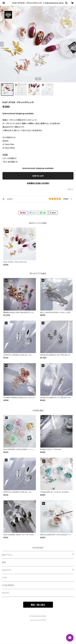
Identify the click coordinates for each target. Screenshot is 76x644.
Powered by (38, 620)
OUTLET (6, 593)
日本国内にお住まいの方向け (38, 183)
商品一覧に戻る (38, 605)
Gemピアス (7, 570)
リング (4, 578)
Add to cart (38, 176)
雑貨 (4, 562)
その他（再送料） (8, 585)
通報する (70, 189)
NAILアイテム (7, 555)
